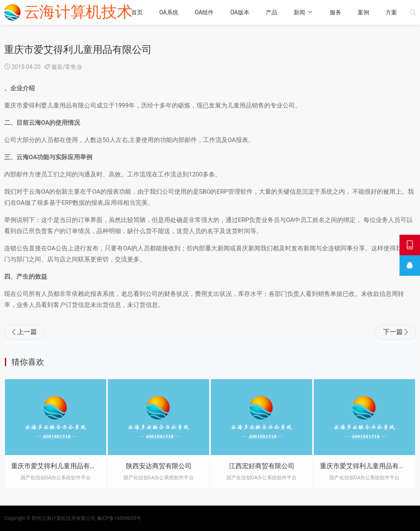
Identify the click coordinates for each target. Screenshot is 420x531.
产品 (272, 12)
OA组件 (204, 12)
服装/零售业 (67, 67)
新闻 (299, 12)
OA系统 (169, 12)
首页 (137, 12)
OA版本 (240, 12)
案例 (363, 12)
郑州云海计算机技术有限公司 (64, 518)
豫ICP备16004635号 (119, 518)
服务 (336, 12)
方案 (391, 12)
